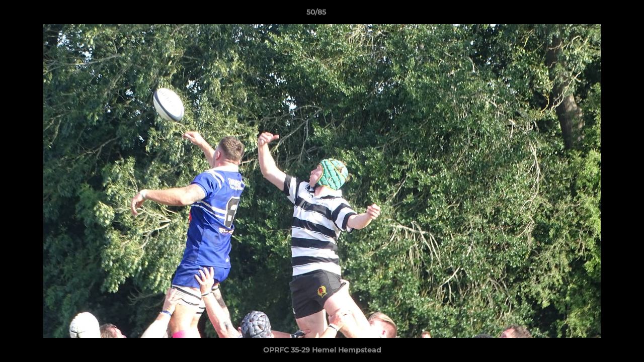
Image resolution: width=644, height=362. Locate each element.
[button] (602, 15)
